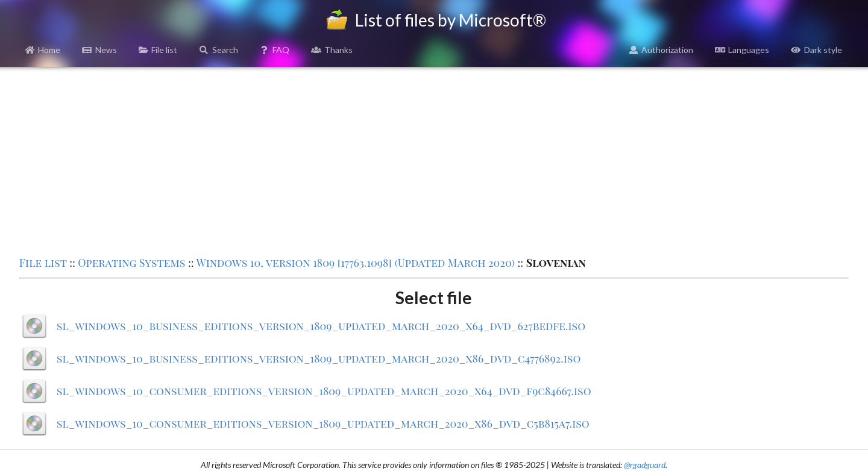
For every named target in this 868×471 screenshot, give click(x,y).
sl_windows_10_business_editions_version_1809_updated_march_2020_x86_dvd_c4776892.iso (319, 358)
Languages (742, 50)
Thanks (332, 50)
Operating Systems (131, 263)
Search (219, 50)
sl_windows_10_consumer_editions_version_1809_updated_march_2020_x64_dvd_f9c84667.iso (324, 391)
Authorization (661, 50)
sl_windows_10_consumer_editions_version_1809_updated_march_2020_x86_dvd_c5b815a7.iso (323, 423)
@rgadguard (645, 465)
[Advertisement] (434, 160)
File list (158, 50)
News (99, 50)
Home (43, 50)
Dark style (816, 50)
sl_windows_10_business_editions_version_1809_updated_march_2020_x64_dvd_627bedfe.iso (321, 326)
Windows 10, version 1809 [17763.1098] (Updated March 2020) (355, 263)
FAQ (275, 50)
